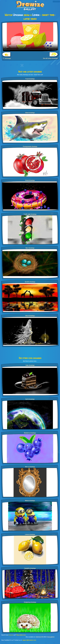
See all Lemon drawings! (50, 58)
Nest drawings (30, 248)
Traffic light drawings (30, 214)
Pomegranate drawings (30, 146)
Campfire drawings (30, 568)
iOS (42, 637)
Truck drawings (30, 79)
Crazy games (50, 637)
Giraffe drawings (30, 282)
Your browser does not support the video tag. (30, 37)
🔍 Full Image (7, 58)
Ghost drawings (30, 316)
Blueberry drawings (30, 433)
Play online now (21, 635)
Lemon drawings (30, 534)
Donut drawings (30, 180)
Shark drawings (30, 113)
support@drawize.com (29, 640)
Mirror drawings (30, 467)
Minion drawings (30, 501)
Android (38, 637)
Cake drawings (30, 365)
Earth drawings (30, 399)
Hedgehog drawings (30, 602)
